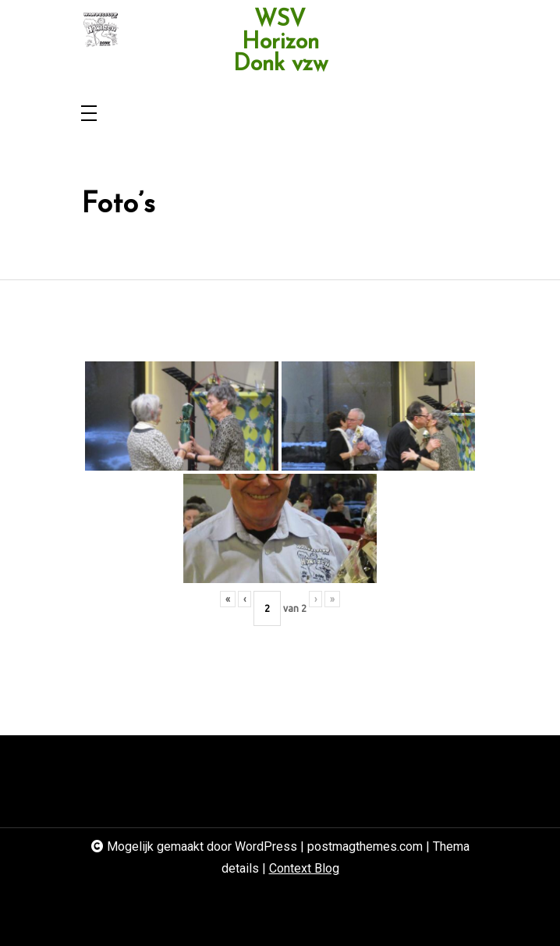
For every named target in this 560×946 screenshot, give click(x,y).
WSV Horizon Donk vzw (280, 43)
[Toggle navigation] (89, 114)
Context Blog (304, 868)
